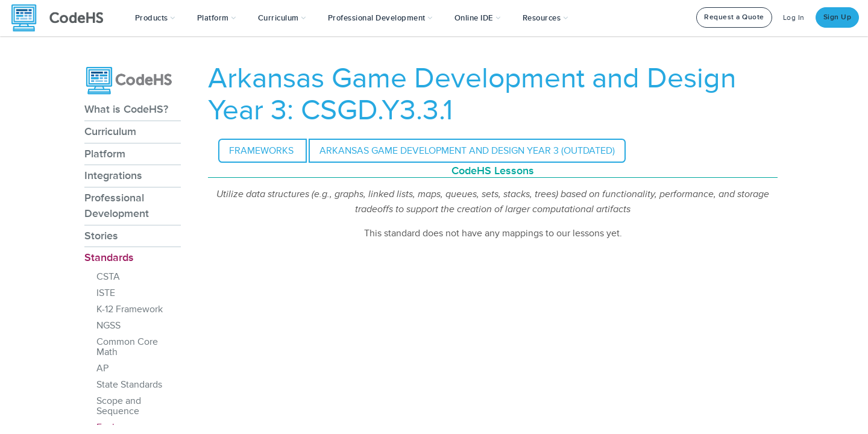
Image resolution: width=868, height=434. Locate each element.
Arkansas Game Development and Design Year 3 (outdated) (467, 151)
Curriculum (110, 131)
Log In (794, 18)
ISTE (106, 293)
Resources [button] (546, 18)
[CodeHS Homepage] (62, 18)
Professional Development (117, 206)
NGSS (108, 325)
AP (102, 368)
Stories (101, 236)
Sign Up (838, 17)
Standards (109, 257)
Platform (105, 154)
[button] (155, 18)
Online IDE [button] (478, 18)
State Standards (129, 385)
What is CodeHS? (126, 109)
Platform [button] (217, 18)
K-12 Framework (130, 309)
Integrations (113, 175)
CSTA (108, 277)
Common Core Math (127, 347)
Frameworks (263, 151)
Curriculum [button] (282, 18)
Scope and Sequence (119, 406)
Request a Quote (734, 17)
